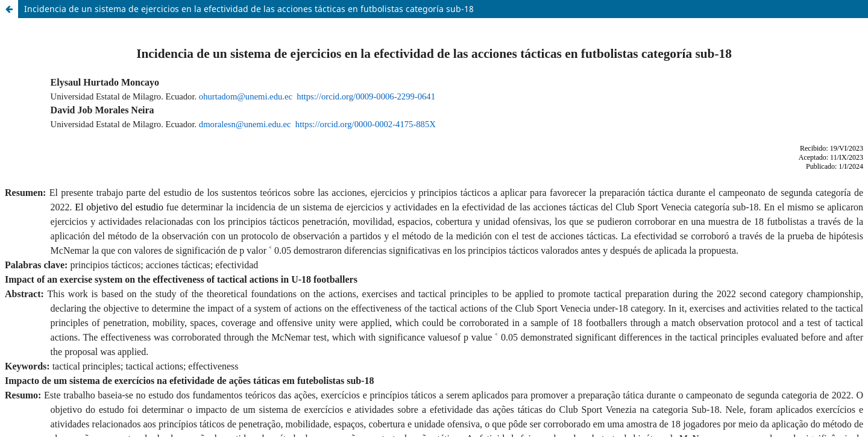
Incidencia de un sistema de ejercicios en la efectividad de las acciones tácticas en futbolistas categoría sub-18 (249, 9)
